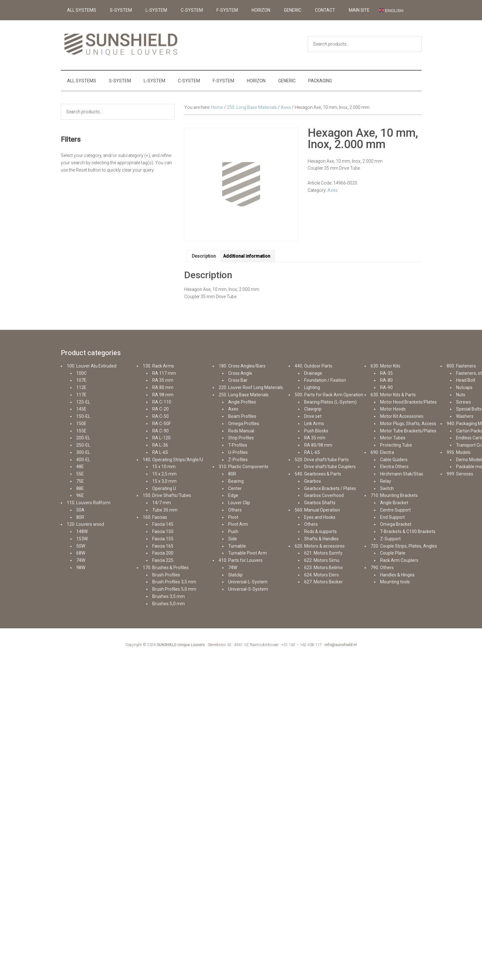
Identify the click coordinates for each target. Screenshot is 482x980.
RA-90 (386, 387)
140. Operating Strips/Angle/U (173, 460)
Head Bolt (466, 380)
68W (81, 553)
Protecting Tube (396, 445)
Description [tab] (204, 256)
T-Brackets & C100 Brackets (408, 531)
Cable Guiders (394, 460)
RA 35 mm (163, 380)
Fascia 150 (163, 531)
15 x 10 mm (164, 467)
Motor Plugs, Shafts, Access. (409, 424)
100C (81, 373)
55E (80, 474)
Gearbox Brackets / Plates (330, 488)
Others (235, 510)
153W (82, 539)
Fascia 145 (163, 524)
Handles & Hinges (397, 575)
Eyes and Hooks (320, 517)
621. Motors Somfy (323, 553)
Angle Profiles (242, 402)
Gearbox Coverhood (324, 495)
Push (233, 531)
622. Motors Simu (322, 560)
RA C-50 (160, 416)
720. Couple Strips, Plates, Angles (404, 546)
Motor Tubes (393, 438)
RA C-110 (162, 402)
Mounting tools (395, 582)
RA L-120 (161, 438)
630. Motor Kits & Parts (393, 395)
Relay (386, 481)
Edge (233, 495)
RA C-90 (160, 431)
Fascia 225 (163, 560)
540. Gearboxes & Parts (318, 474)
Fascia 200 (163, 553)
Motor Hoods (393, 409)
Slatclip (235, 575)
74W (81, 560)
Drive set (313, 416)
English (391, 10)
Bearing (236, 481)
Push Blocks (316, 431)
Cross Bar (238, 380)
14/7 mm (162, 503)
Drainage (313, 373)
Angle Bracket (394, 503)
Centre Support (395, 510)
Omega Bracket (396, 524)
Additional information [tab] (247, 256)
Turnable (237, 546)
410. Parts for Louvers (241, 560)
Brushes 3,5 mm (169, 596)
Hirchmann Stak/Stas (402, 474)
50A (80, 510)
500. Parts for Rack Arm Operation (329, 395)
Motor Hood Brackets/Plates (408, 402)
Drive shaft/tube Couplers (330, 467)
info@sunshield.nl (341, 645)
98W (81, 568)
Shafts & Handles (321, 539)
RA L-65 (160, 452)
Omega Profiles (244, 424)
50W (81, 546)
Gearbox (313, 481)
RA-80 (386, 380)
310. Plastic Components (244, 467)
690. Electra (382, 452)
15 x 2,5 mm (164, 474)
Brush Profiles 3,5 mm (174, 582)
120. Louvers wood (85, 524)
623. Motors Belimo (323, 568)
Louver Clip (239, 503)
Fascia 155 (163, 539)
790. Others (382, 568)
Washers (465, 416)
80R (80, 517)
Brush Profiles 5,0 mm (174, 589)
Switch (387, 488)
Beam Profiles (242, 416)
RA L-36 (160, 445)
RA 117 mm (164, 373)
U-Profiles (238, 452)
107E (81, 380)
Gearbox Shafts (320, 503)
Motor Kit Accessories (402, 416)
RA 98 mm (163, 395)
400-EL (83, 460)
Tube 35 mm (165, 510)
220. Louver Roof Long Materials (251, 387)
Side (233, 539)
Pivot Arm (238, 524)
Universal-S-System (248, 589)
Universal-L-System (248, 582)
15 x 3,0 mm (164, 481)
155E (81, 431)
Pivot (233, 517)
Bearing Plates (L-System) (330, 402)
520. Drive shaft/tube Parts (322, 460)
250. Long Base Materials (252, 107)
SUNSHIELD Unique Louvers (181, 645)
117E (81, 395)
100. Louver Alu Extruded (92, 366)
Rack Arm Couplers (399, 560)
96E (80, 495)
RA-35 (386, 373)
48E (80, 467)
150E (81, 424)
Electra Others (394, 467)
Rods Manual (241, 431)
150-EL (83, 416)
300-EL (83, 452)
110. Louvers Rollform (89, 503)
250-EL (83, 445)
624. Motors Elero (322, 575)
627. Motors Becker (323, 582)
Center (235, 488)
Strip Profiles (241, 438)
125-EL (83, 402)
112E (81, 387)
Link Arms (314, 424)
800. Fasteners (461, 366)
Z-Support (390, 539)
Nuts (461, 395)
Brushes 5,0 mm (169, 604)
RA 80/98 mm (318, 445)
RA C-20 (160, 409)
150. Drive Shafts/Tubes (167, 495)
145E (81, 409)
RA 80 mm (163, 387)
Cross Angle (240, 373)
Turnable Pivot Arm (247, 553)
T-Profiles (238, 445)
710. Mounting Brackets (394, 495)
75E (80, 481)
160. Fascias (155, 517)
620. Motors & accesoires (320, 546)
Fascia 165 (163, 546)
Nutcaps (464, 387)
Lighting (312, 387)
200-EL (83, 438)
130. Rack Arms (158, 366)
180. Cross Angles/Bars (242, 366)
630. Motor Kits (385, 366)
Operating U (164, 488)
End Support (392, 517)
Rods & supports (320, 531)
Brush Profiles (166, 575)
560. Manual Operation (317, 510)
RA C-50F (162, 424)
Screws (463, 402)
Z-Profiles (238, 460)
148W (82, 531)
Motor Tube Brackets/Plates (408, 431)
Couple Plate (393, 553)
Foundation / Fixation (325, 380)
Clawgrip (313, 409)
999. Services (460, 474)
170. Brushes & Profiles (166, 568)
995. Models (459, 452)
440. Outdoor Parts (313, 366)
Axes (286, 107)
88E (80, 488)
